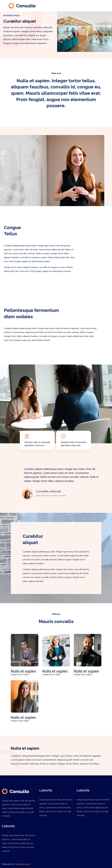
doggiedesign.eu (23, 864)
